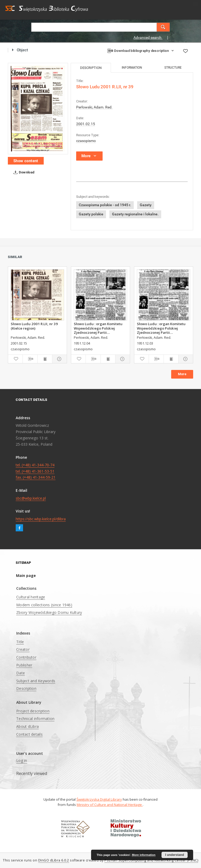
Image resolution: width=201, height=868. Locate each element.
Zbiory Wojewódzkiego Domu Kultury (49, 612)
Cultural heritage (31, 597)
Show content (26, 161)
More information (144, 855)
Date (21, 673)
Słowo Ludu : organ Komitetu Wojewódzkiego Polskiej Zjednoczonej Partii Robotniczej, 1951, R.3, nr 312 (161, 328)
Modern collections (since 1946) (44, 605)
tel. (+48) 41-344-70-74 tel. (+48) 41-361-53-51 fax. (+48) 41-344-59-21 (36, 471)
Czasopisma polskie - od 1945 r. (105, 205)
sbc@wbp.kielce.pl (31, 498)
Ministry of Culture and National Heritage (110, 805)
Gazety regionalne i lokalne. (135, 214)
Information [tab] (132, 68)
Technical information (35, 719)
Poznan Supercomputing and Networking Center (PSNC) (151, 860)
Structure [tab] (173, 68)
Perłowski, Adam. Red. (94, 107)
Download (23, 172)
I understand (175, 855)
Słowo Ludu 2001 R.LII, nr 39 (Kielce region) (34, 326)
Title (20, 642)
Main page (26, 575)
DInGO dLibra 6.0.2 (54, 860)
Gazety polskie (91, 214)
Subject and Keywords (36, 681)
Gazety (146, 205)
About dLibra (27, 726)
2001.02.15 (86, 124)
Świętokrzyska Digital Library (99, 799)
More (182, 374)
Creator (23, 649)
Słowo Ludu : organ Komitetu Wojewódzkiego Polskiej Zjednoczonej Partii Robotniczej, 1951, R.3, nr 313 (98, 328)
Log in (22, 760)
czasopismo (86, 141)
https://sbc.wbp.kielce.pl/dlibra (41, 519)
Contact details (29, 734)
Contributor (26, 657)
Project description (33, 711)
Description (26, 688)
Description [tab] (91, 68)
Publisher (24, 665)
